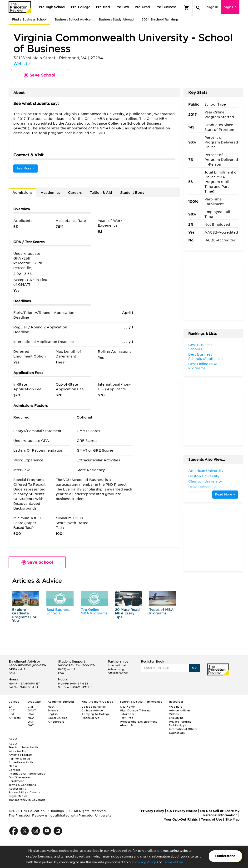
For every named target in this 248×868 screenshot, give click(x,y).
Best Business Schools (58, 611)
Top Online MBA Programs (94, 611)
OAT (31, 725)
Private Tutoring (180, 722)
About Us (127, 725)
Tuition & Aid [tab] (101, 193)
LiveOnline (176, 718)
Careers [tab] (75, 193)
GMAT (32, 710)
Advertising (116, 669)
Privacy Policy (145, 862)
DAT (30, 722)
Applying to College (96, 714)
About (13, 744)
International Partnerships (27, 774)
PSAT (12, 714)
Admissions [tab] (22, 193)
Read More (225, 494)
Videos (174, 714)
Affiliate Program (21, 755)
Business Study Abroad (116, 19)
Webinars (176, 707)
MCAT (32, 718)
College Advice (92, 710)
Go (194, 668)
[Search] (198, 8)
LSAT (31, 714)
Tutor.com (127, 714)
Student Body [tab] (132, 193)
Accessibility (17, 789)
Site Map (232, 819)
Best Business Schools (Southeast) (206, 357)
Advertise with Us (21, 762)
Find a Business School (29, 19)
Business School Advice (73, 19)
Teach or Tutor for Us (24, 747)
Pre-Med (103, 7)
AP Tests (15, 718)
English (53, 714)
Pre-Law (122, 7)
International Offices (183, 729)
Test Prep (127, 718)
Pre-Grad (142, 7)
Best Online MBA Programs (203, 366)
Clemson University (205, 481)
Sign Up (230, 7)
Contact (14, 770)
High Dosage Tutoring (135, 710)
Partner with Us (20, 759)
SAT (11, 707)
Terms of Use (173, 862)
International (117, 665)
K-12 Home (127, 707)
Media (13, 766)
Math (51, 707)
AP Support (56, 722)
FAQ (12, 673)
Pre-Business (166, 7)
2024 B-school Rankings (160, 19)
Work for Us (17, 751)
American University (206, 471)
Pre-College (81, 7)
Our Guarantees (20, 777)
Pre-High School (52, 7)
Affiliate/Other (118, 673)
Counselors (177, 733)
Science (53, 710)
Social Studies (57, 718)
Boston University (204, 476)
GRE (31, 707)
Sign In (213, 7)
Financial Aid (90, 718)
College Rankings (94, 707)
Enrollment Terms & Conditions (22, 783)
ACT (12, 710)
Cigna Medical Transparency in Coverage (27, 798)
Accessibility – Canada (24, 792)
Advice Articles (180, 710)
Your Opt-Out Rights (181, 819)
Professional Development (138, 722)
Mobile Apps (178, 725)
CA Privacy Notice (182, 811)
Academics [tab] (50, 193)
